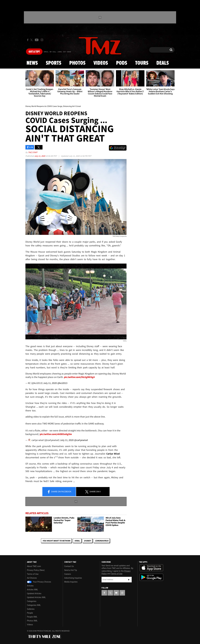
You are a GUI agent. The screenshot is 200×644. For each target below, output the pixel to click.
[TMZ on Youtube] (37, 40)
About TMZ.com (34, 566)
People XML (32, 617)
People (30, 613)
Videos (101, 63)
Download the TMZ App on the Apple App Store (151, 568)
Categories (32, 601)
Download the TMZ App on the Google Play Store (151, 577)
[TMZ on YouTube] (116, 593)
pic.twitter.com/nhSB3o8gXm (56, 434)
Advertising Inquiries (73, 578)
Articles (30, 586)
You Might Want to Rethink (56, 541)
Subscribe (129, 580)
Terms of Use (33, 574)
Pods (122, 63)
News (32, 63)
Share (59, 492)
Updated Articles (34, 593)
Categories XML (34, 605)
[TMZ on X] (32, 40)
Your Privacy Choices (39, 582)
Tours (142, 63)
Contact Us (69, 566)
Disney (87, 541)
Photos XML (32, 621)
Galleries (31, 609)
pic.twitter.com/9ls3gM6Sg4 (79, 377)
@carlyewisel (81, 440)
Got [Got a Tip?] (34, 52)
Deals (163, 63)
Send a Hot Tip (71, 570)
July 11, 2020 (40, 156)
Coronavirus (102, 541)
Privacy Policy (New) (36, 570)
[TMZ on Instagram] (42, 40)
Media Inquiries (71, 582)
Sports (54, 63)
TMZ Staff (33, 152)
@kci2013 (62, 383)
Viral (77, 541)
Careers (68, 574)
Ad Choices (32, 578)
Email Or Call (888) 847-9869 (57, 52)
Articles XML (32, 590)
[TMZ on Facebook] (28, 40)
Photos (77, 63)
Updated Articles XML (36, 597)
